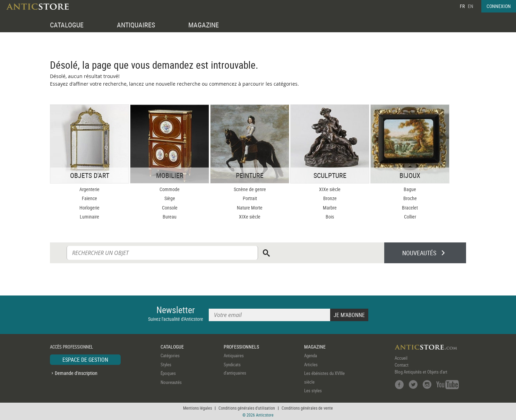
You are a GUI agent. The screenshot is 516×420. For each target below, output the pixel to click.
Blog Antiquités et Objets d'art (421, 372)
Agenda (311, 355)
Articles (311, 365)
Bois (330, 217)
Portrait (250, 198)
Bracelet (410, 208)
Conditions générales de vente (307, 408)
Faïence (89, 198)
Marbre (330, 208)
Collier (410, 217)
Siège (170, 198)
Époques (168, 373)
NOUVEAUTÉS (419, 253)
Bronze (330, 198)
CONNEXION (499, 6)
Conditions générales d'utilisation (247, 408)
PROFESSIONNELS (241, 347)
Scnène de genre (250, 189)
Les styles (313, 391)
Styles (166, 365)
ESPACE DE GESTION (85, 360)
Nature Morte (250, 208)
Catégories (170, 355)
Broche (410, 198)
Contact (402, 365)
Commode (170, 189)
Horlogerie (89, 208)
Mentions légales (197, 408)
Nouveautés (171, 382)
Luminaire (89, 217)
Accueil (401, 358)
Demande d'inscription (76, 373)
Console (170, 208)
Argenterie (89, 189)
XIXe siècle (250, 217)
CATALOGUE (67, 25)
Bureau (170, 217)
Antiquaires (234, 355)
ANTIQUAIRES (136, 25)
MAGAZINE (204, 25)
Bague (410, 189)
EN (471, 6)
